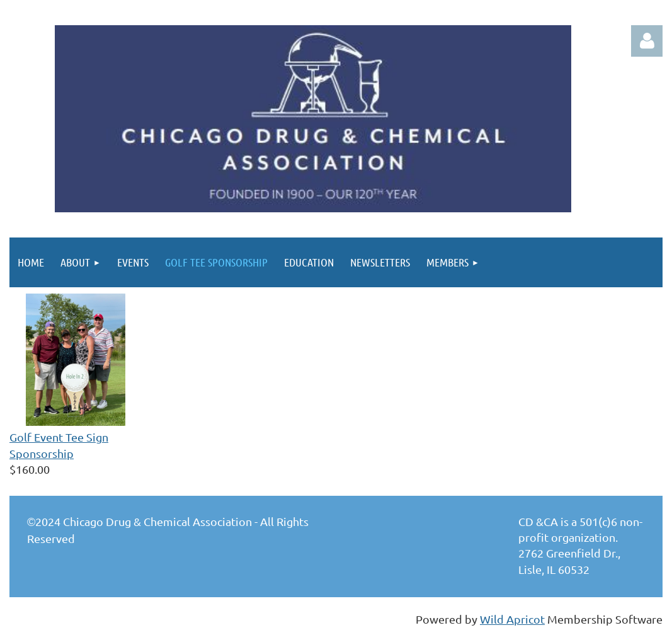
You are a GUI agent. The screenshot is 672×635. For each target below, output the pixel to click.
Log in (647, 41)
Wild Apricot (512, 619)
